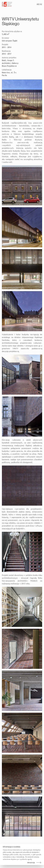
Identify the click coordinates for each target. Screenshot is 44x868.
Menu (39, 4)
